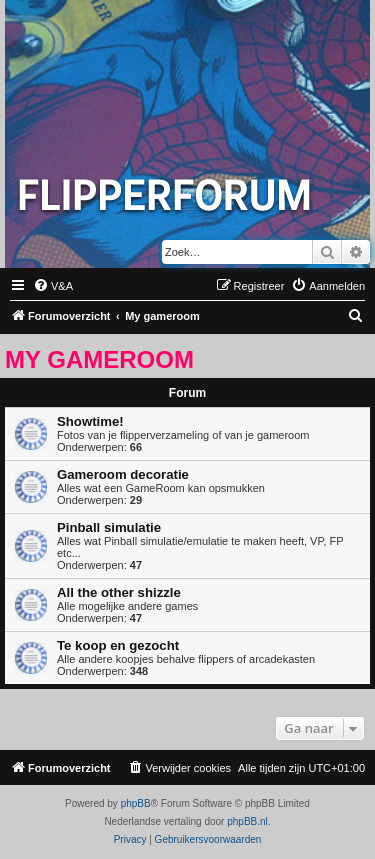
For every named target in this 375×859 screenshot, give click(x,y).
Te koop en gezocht (118, 645)
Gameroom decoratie (123, 474)
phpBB (136, 803)
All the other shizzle (119, 592)
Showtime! (90, 421)
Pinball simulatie (109, 527)
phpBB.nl (247, 821)
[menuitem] (53, 286)
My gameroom (99, 359)
